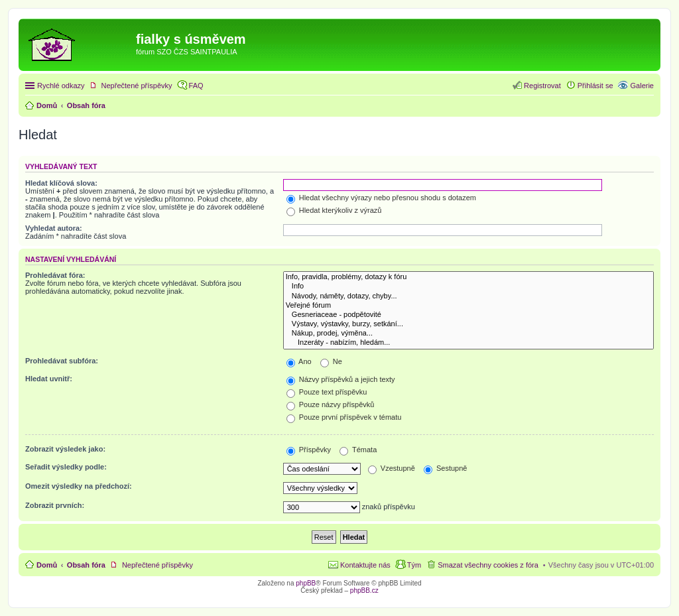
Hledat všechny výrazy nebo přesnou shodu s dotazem (381, 198)
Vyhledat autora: (54, 228)
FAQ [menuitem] (196, 86)
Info (468, 286)
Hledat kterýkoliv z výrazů (334, 210)
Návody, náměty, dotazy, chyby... (468, 296)
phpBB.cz (364, 590)
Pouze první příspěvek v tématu (344, 417)
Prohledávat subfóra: (62, 361)
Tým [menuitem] (414, 565)
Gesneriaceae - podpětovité (468, 315)
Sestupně (446, 468)
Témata (358, 450)
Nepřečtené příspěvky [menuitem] (137, 86)
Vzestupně (392, 468)
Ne (331, 361)
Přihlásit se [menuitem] (595, 86)
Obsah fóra (86, 565)
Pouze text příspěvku (327, 392)
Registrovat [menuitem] (542, 86)
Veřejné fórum (468, 306)
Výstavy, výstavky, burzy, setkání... (468, 324)
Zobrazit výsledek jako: (65, 449)
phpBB (306, 583)
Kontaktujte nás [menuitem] (365, 565)
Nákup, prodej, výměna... (468, 334)
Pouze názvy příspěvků (331, 404)
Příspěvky (309, 450)
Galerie (642, 86)
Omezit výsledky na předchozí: (79, 486)
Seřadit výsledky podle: (66, 467)
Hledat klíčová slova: (61, 183)
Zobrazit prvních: (55, 505)
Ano (299, 361)
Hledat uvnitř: (49, 379)
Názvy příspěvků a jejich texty (341, 379)
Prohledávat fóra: (55, 275)
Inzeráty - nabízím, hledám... (468, 343)
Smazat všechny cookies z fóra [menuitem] (488, 565)
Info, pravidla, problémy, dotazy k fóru (468, 277)
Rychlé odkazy (61, 86)
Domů (47, 565)
